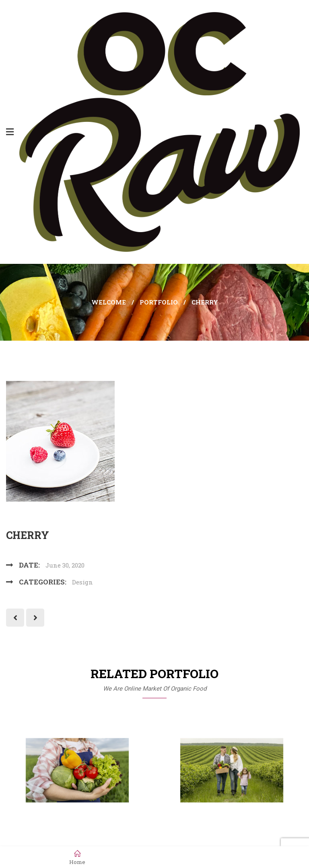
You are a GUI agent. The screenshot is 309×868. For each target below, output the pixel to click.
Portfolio (159, 302)
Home (77, 858)
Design (82, 582)
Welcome (109, 302)
